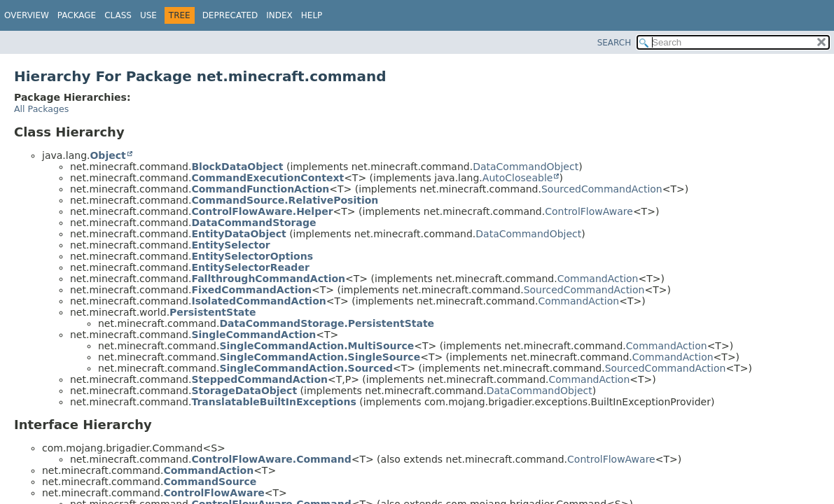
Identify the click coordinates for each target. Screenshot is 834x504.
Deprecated (230, 15)
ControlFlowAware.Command (271, 459)
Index (279, 15)
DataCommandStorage (253, 223)
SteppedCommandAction (259, 379)
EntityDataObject (238, 234)
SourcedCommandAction (602, 189)
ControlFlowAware (589, 211)
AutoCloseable (518, 178)
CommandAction (598, 279)
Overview (27, 15)
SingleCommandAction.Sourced (306, 368)
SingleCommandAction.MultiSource (317, 346)
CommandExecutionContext (267, 178)
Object (107, 155)
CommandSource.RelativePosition (285, 200)
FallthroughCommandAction (268, 279)
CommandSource (210, 482)
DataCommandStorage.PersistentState (327, 323)
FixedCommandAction (251, 290)
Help (312, 15)
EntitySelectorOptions (252, 256)
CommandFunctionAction (260, 189)
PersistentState (213, 312)
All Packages (41, 109)
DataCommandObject (526, 167)
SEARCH (614, 43)
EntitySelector (230, 245)
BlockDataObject (237, 167)
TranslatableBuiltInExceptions (273, 402)
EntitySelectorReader (250, 267)
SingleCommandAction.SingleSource (320, 357)
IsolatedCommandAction (258, 301)
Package (77, 15)
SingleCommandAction (253, 335)
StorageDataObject (244, 391)
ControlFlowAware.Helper (262, 211)
